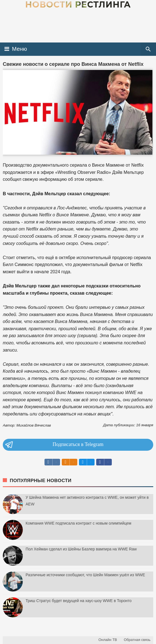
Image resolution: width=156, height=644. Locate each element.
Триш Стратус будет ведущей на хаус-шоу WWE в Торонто (79, 601)
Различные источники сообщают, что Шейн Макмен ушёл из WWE (85, 575)
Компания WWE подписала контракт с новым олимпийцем (78, 523)
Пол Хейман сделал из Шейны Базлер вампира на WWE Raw (81, 549)
